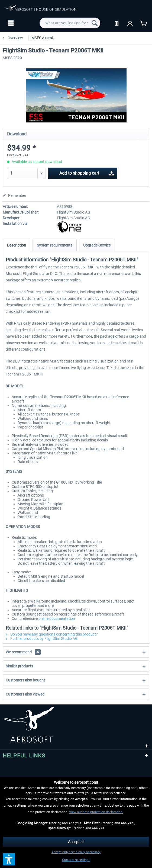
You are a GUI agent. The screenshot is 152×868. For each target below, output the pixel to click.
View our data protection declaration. (96, 812)
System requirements (55, 245)
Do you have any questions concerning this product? (52, 634)
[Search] (95, 23)
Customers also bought (25, 680)
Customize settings (76, 860)
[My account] (130, 23)
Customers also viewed (25, 694)
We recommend (23, 652)
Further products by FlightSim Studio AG (42, 638)
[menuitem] (10, 23)
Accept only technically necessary (76, 852)
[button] (9, 859)
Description (17, 245)
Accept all (76, 842)
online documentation (57, 618)
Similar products (19, 666)
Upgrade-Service (97, 245)
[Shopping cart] (143, 23)
